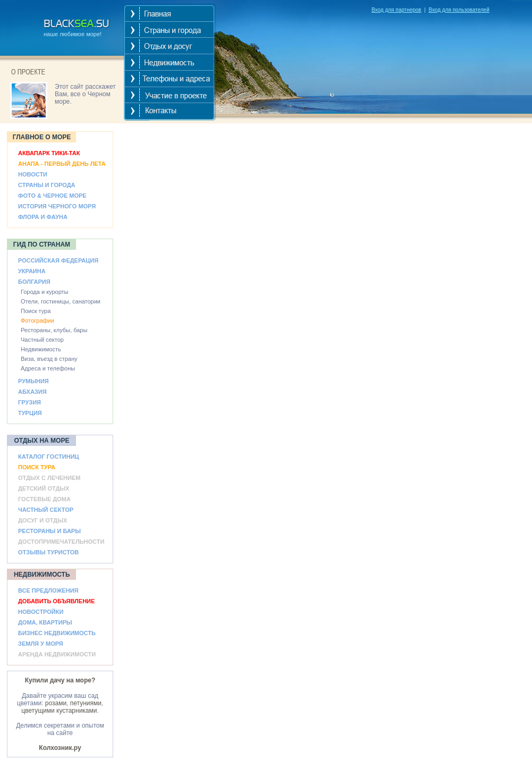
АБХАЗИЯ (32, 392)
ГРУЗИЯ (29, 402)
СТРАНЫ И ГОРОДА (47, 185)
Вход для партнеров (396, 10)
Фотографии (37, 320)
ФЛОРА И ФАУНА (43, 217)
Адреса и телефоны (48, 368)
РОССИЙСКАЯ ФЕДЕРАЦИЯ (58, 260)
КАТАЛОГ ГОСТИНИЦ (49, 457)
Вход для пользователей (459, 10)
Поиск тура (36, 311)
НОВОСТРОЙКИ (41, 612)
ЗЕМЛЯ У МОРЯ (41, 644)
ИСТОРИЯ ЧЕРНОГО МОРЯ (57, 206)
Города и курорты (45, 292)
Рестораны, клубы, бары (54, 330)
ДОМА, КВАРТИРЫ (45, 622)
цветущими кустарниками (59, 711)
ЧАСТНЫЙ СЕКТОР (46, 510)
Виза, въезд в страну (49, 359)
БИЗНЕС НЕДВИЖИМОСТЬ (57, 633)
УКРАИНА (32, 271)
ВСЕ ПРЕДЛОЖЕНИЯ (48, 590)
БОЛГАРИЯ (34, 282)
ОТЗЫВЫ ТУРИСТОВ (48, 552)
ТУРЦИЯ (30, 413)
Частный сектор (42, 340)
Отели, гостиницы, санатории (61, 301)
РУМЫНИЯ (33, 381)
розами (56, 703)
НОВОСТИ (33, 174)
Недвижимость (41, 349)
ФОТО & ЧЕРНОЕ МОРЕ (52, 196)
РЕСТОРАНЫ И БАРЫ (49, 531)
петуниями (86, 703)
